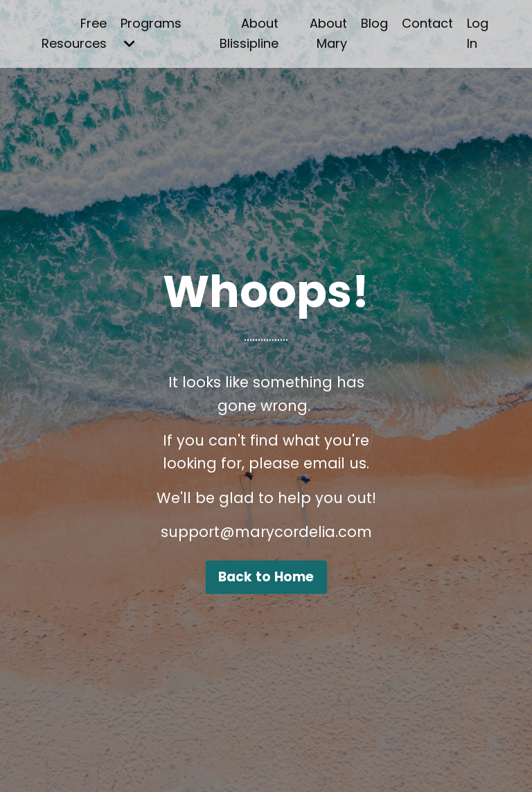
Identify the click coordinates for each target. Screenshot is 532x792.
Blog (374, 23)
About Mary (328, 33)
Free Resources (74, 33)
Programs (151, 32)
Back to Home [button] (266, 577)
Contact (427, 23)
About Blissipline (249, 33)
